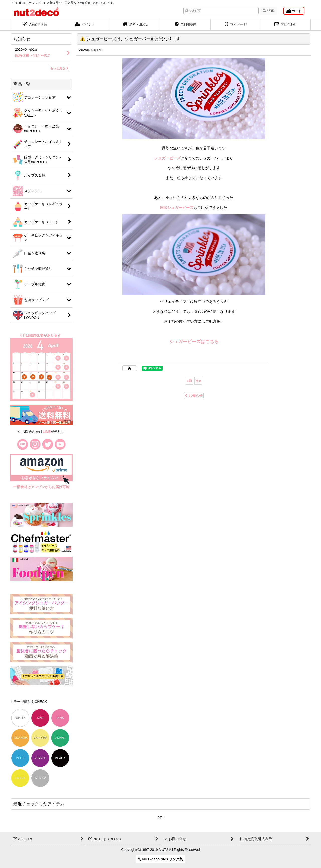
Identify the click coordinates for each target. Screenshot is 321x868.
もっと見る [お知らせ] (59, 68)
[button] (135, 25)
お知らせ (194, 396)
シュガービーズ (167, 158)
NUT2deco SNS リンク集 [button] (161, 859)
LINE (47, 432)
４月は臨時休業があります (40, 336)
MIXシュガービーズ (177, 208)
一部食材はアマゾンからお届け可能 (41, 487)
